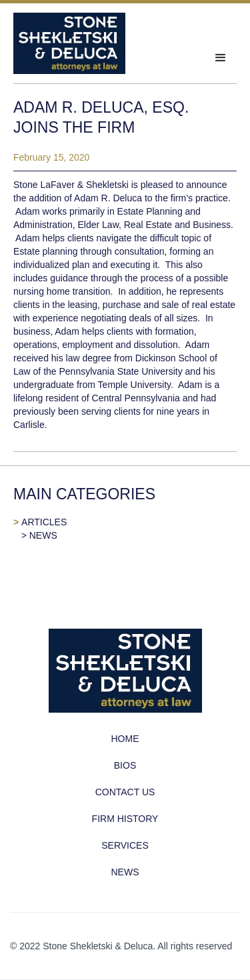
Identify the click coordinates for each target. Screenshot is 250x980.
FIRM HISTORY (125, 819)
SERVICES (125, 845)
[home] (69, 43)
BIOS (125, 765)
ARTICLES (44, 522)
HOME (125, 739)
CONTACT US (125, 792)
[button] (221, 58)
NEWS (43, 535)
